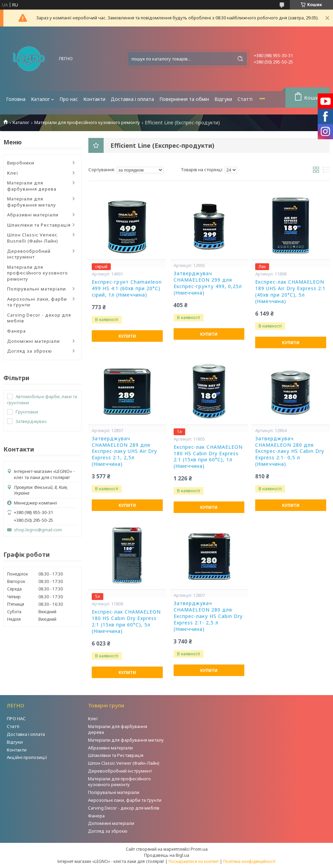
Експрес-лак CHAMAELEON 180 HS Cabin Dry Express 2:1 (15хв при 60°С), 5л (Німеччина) (126, 622)
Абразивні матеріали (33, 215)
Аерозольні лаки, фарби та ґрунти (37, 302)
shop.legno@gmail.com (38, 530)
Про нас (69, 99)
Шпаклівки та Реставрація (39, 225)
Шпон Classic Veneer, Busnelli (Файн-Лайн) (33, 238)
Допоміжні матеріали (33, 341)
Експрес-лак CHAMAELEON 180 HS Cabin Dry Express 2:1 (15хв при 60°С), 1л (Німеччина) (208, 457)
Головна (16, 99)
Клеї (13, 173)
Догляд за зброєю (30, 351)
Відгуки (223, 99)
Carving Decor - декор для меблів (39, 318)
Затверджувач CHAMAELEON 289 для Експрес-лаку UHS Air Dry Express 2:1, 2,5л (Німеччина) (124, 451)
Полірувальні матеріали (37, 289)
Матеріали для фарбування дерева (32, 186)
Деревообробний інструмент (29, 254)
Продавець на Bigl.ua (167, 855)
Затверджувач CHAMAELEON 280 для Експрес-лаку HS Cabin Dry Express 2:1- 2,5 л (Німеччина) (208, 616)
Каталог (40, 99)
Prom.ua (199, 849)
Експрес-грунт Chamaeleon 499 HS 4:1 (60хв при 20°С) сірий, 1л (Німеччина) (127, 288)
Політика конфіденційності (249, 861)
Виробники (21, 163)
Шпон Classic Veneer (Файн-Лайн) (124, 763)
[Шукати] (240, 59)
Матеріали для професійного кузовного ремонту (87, 122)
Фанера (16, 331)
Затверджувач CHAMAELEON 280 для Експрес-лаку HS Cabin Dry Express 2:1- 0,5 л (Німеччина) (290, 451)
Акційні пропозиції (27, 757)
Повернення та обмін (184, 99)
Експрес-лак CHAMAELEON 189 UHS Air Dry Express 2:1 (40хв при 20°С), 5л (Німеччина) (290, 292)
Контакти (94, 99)
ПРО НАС (16, 719)
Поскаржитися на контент (194, 861)
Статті (245, 99)
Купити (127, 336)
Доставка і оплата (132, 99)
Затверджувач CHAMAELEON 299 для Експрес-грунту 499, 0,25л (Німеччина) (208, 283)
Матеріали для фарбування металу (32, 202)
